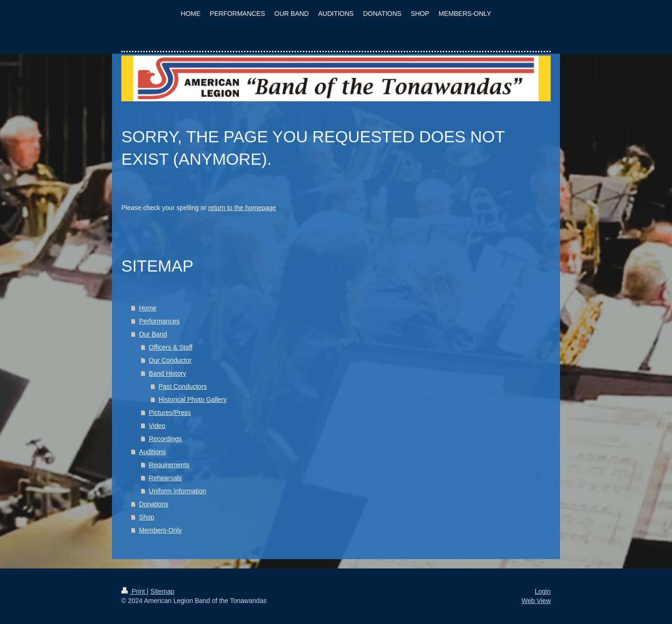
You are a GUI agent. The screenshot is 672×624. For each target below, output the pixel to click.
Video (157, 426)
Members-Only (161, 530)
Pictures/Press (170, 413)
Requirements (169, 465)
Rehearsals (165, 478)
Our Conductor (170, 360)
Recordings (165, 439)
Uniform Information (178, 491)
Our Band (153, 334)
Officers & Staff (171, 347)
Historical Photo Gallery (193, 400)
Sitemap (162, 591)
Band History (168, 373)
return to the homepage (242, 208)
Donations (154, 504)
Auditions (153, 452)
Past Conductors (183, 386)
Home (148, 308)
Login (543, 591)
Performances (159, 321)
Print (134, 591)
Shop (147, 517)
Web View (536, 601)
